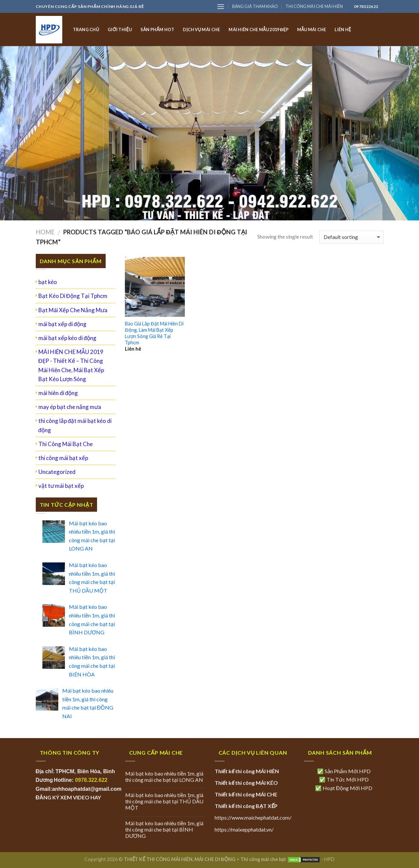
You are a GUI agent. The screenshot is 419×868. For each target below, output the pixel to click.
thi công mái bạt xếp (63, 458)
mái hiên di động (58, 393)
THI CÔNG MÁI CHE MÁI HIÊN (314, 6)
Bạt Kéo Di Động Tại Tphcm (73, 296)
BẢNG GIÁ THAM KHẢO (255, 6)
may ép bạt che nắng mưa (70, 407)
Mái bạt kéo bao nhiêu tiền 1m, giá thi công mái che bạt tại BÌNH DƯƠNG (164, 829)
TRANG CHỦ (86, 29)
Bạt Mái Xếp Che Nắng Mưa (73, 310)
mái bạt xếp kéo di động (67, 338)
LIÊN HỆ (343, 29)
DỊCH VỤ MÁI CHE (201, 29)
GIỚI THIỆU (120, 29)
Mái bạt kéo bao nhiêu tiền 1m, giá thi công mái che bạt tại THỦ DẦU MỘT (164, 801)
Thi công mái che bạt (263, 859)
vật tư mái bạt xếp (61, 486)
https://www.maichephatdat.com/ (253, 817)
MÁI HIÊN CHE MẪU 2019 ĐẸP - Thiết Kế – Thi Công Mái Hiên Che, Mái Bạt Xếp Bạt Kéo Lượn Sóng (71, 365)
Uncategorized (57, 472)
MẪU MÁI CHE (312, 29)
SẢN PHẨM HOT (157, 29)
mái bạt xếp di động (62, 324)
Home (45, 232)
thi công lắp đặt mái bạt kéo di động (75, 425)
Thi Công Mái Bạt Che (66, 444)
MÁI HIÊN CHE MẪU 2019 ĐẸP (259, 29)
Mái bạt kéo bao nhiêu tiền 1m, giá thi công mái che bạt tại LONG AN (164, 777)
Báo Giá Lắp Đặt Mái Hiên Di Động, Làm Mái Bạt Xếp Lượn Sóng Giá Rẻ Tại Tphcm (154, 333)
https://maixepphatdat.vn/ (244, 829)
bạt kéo (48, 282)
